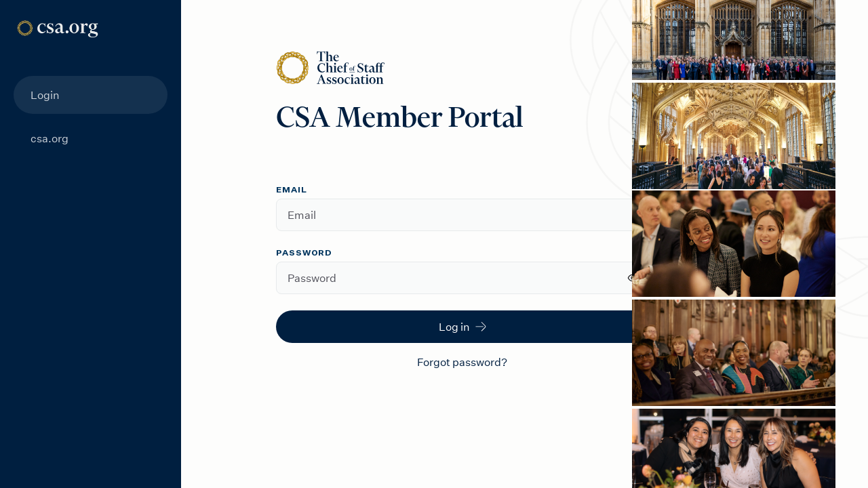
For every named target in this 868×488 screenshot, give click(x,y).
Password (304, 253)
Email (292, 190)
